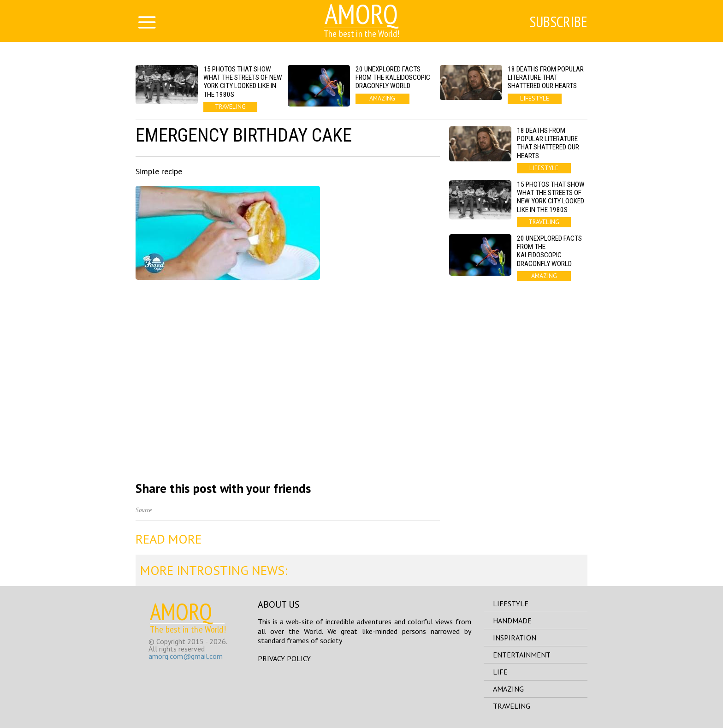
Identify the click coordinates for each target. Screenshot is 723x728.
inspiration (515, 638)
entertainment (522, 655)
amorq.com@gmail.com (186, 656)
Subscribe (558, 22)
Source (144, 510)
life (500, 672)
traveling (512, 706)
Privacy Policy (284, 658)
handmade (512, 621)
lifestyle (511, 604)
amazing (508, 689)
